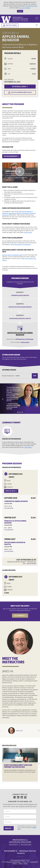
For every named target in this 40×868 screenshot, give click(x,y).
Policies (15, 864)
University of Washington (13, 862)
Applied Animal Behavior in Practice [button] (15, 543)
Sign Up (9, 828)
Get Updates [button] (20, 616)
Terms (26, 864)
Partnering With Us (11, 851)
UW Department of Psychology (24, 339)
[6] (20, 755)
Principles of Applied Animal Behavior (20, 307)
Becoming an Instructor (28, 851)
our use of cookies (25, 8)
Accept (20, 11)
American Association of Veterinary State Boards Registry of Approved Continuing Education (19, 213)
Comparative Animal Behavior (20, 295)
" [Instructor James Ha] (11, 731)
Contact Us (21, 853)
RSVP (35, 376)
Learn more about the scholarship (21, 244)
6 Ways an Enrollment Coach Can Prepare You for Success (18, 766)
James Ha (19, 731)
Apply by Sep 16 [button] (11, 491)
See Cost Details (31, 564)
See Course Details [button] (9, 508)
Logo (15, 20)
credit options (28, 232)
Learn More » (28, 447)
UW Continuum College (18, 860)
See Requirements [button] (11, 156)
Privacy (20, 864)
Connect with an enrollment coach (12, 255)
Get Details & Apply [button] (20, 87)
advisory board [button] (25, 342)
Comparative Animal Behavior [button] (16, 501)
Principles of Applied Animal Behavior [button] (15, 522)
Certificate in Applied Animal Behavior (20, 334)
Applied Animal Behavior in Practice (20, 318)
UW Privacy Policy (32, 6)
